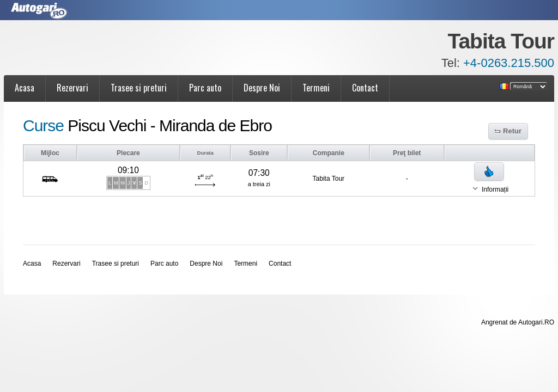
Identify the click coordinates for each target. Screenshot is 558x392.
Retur (512, 131)
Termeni (316, 88)
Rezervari (72, 88)
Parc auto (205, 88)
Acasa (25, 88)
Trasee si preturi (139, 88)
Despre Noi (262, 88)
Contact (365, 88)
